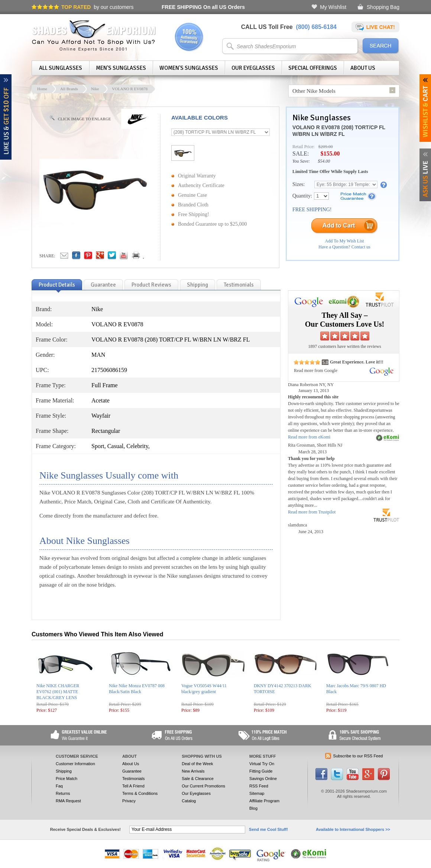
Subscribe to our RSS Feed (358, 756)
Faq (59, 786)
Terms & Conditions (140, 793)
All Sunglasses (61, 68)
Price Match (67, 779)
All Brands (69, 89)
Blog (253, 808)
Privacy (129, 801)
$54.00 (324, 161)
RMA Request (68, 801)
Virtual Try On (262, 764)
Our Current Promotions (203, 786)
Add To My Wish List (345, 241)
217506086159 (109, 370)
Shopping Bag (383, 7)
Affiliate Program (264, 801)
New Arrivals (193, 771)
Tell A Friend (133, 786)
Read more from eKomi (309, 437)
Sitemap (257, 793)
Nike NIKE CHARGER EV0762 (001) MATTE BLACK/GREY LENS (58, 692)
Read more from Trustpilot (312, 512)
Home (42, 89)
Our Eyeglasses (253, 68)
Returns (63, 793)
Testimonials (134, 779)
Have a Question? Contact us (344, 247)
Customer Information (75, 764)
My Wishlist (333, 7)
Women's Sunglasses (189, 68)
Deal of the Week (197, 764)
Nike (95, 89)
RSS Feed (259, 786)
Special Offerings (313, 68)
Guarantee (132, 771)
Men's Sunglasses (121, 68)
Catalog (189, 801)
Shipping (64, 771)
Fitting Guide (261, 771)
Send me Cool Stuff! (268, 829)
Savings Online (263, 779)
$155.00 (330, 154)
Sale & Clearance (198, 779)
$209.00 (326, 147)
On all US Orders (203, 7)
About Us (363, 68)
